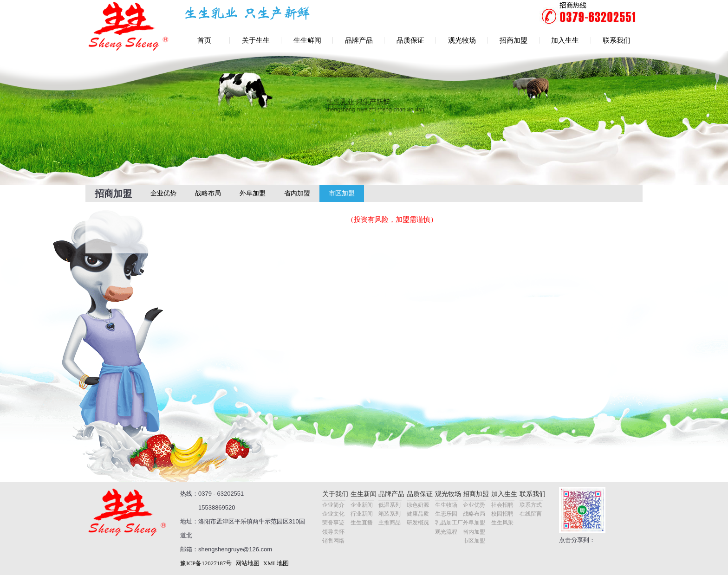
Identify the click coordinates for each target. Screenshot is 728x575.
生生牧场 (446, 505)
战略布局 (208, 193)
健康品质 (418, 514)
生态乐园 (446, 514)
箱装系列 (390, 514)
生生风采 (502, 523)
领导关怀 (333, 532)
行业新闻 (362, 514)
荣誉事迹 (333, 523)
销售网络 (333, 541)
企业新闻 (362, 505)
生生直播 (362, 523)
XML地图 (276, 563)
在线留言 (531, 514)
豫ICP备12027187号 (206, 563)
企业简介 (333, 505)
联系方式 (531, 505)
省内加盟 (297, 193)
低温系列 (390, 505)
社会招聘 (502, 505)
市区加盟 (342, 193)
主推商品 (390, 523)
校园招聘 (502, 514)
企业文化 (333, 514)
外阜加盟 (253, 193)
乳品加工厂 (449, 523)
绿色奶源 (418, 505)
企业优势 (163, 193)
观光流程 (446, 532)
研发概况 (418, 523)
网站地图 (247, 563)
